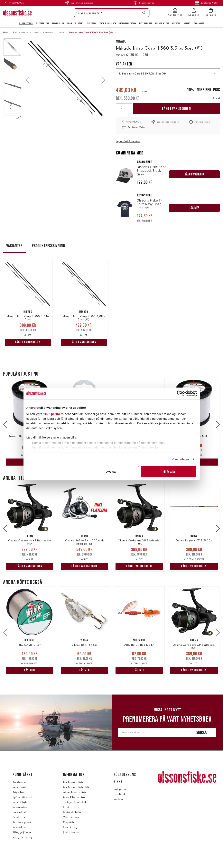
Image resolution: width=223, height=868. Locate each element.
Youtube (119, 799)
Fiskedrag (92, 23)
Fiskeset (79, 23)
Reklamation (20, 807)
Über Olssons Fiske (74, 797)
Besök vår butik (72, 812)
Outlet (187, 23)
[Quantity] (121, 109)
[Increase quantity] (129, 106)
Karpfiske (48, 33)
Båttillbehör (146, 23)
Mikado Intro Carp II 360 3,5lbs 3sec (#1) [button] (168, 74)
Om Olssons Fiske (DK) (77, 787)
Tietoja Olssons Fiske (75, 802)
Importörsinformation (128, 141)
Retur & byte (20, 802)
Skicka (202, 732)
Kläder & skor (162, 23)
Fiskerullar (58, 23)
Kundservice (20, 782)
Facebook (120, 794)
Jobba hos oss (71, 832)
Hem (6, 33)
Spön (70, 23)
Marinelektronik (128, 23)
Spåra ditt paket (22, 797)
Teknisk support (22, 822)
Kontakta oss (71, 807)
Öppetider (69, 822)
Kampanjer (199, 23)
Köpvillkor (19, 792)
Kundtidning (70, 827)
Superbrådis (20, 787)
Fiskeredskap (42, 23)
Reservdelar (20, 827)
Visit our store (71, 817)
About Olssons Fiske (75, 792)
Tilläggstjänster (22, 832)
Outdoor (176, 23)
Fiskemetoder (26, 23)
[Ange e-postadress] (153, 732)
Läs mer (30, 462)
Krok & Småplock (108, 23)
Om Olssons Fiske (73, 782)
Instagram (120, 789)
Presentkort (19, 812)
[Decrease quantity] (129, 111)
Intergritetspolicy (23, 837)
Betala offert (20, 817)
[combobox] (111, 13)
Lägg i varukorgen (177, 108)
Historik (144, 91)
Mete (35, 33)
